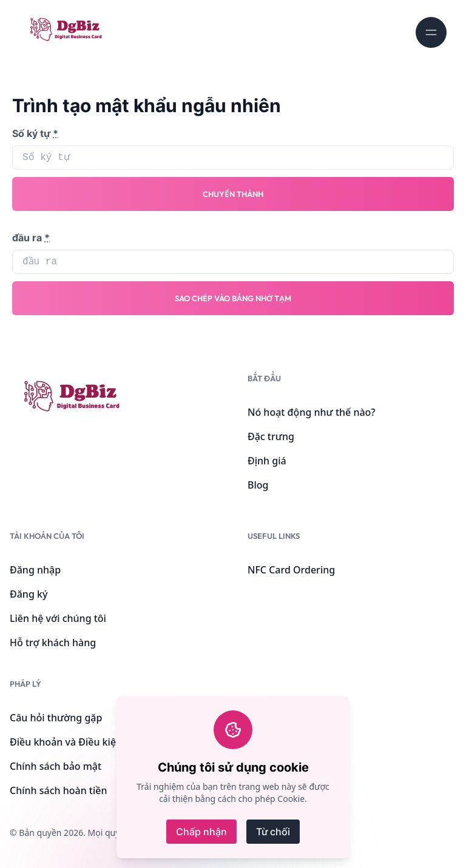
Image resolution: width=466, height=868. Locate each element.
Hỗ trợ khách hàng (53, 643)
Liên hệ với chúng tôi (58, 618)
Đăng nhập (35, 570)
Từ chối (273, 832)
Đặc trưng (271, 436)
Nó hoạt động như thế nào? (312, 412)
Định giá (267, 461)
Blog (258, 485)
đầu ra (31, 238)
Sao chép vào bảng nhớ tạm (233, 298)
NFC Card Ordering (291, 570)
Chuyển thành (233, 194)
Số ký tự (35, 133)
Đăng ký (29, 594)
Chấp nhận (201, 832)
